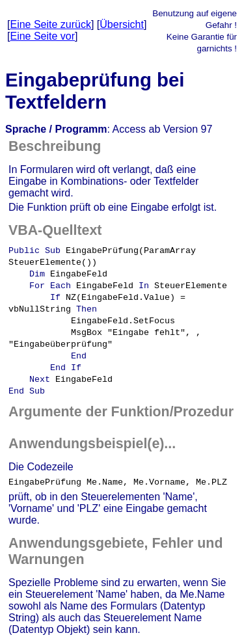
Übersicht (122, 24)
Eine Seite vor (42, 36)
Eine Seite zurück (50, 24)
